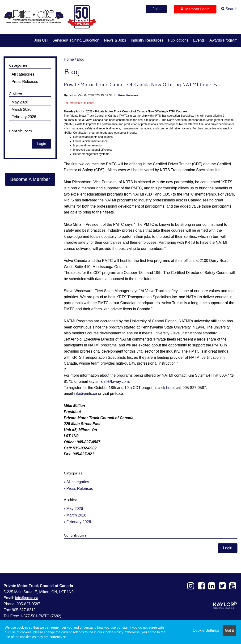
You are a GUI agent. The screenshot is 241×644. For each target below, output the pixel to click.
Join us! (41, 40)
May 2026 (75, 509)
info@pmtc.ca (85, 394)
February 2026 (79, 522)
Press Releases (128, 95)
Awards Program (223, 40)
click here (166, 388)
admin (73, 95)
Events (199, 40)
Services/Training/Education (76, 40)
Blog (80, 59)
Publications (178, 40)
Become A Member (30, 179)
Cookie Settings (206, 630)
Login (228, 548)
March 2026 (76, 515)
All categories (78, 482)
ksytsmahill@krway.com (109, 382)
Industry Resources (147, 40)
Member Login (195, 9)
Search (231, 9)
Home (69, 59)
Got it (229, 630)
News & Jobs (115, 40)
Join (156, 9)
